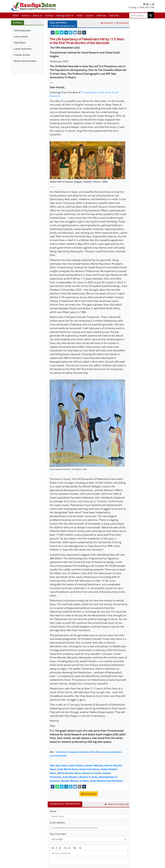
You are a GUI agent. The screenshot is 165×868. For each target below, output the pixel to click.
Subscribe (114, 16)
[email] (80, 32)
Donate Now (89, 794)
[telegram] (71, 32)
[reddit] (75, 32)
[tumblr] (84, 32)
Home (16, 16)
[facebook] (53, 32)
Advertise (101, 16)
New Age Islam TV (65, 16)
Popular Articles (22, 55)
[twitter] (62, 32)
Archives (49, 16)
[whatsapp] (57, 32)
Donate (90, 16)
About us (37, 16)
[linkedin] (66, 32)
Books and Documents (25, 61)
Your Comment (58, 834)
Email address (57, 823)
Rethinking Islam (22, 30)
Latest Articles (21, 37)
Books (80, 16)
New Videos (20, 43)
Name (53, 811)
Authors (26, 16)
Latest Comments (23, 49)
